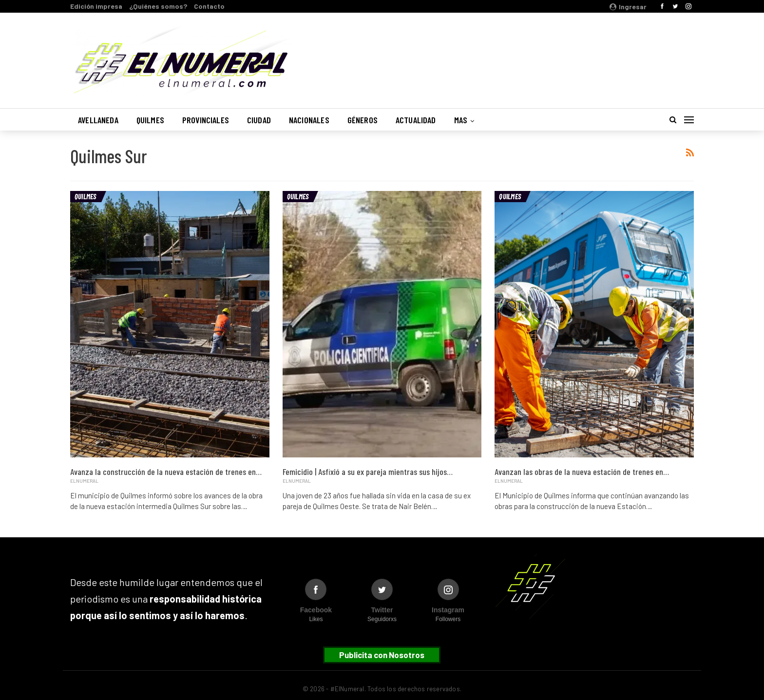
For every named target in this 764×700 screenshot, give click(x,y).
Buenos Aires (569, 55)
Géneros (363, 120)
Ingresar (628, 7)
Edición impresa (96, 6)
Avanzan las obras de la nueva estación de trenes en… (582, 472)
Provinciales (206, 120)
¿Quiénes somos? (158, 6)
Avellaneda (98, 120)
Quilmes (150, 120)
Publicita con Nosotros (382, 655)
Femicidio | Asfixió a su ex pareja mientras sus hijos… (368, 472)
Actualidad (416, 120)
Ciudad (259, 120)
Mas (461, 120)
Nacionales (309, 120)
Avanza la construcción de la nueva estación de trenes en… (166, 472)
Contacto (209, 6)
